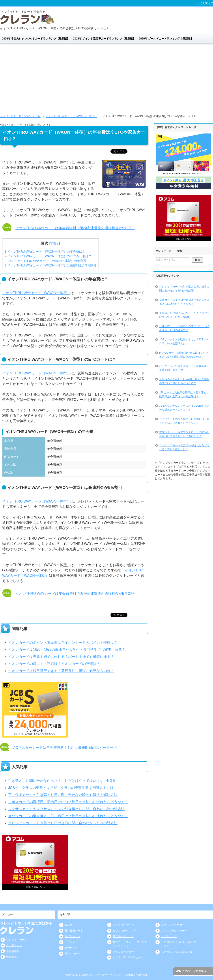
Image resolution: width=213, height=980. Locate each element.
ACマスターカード (124, 925)
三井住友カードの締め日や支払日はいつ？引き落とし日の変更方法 (184, 328)
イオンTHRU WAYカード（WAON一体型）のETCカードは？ (48, 256)
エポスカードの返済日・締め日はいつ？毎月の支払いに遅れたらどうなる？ (68, 802)
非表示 (54, 243)
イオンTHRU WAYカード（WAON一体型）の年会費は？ (45, 252)
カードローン (14, 945)
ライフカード (73, 954)
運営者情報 (13, 951)
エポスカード (169, 936)
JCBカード (71, 925)
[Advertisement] (106, 78)
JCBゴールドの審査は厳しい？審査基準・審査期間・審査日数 (184, 368)
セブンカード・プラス (126, 931)
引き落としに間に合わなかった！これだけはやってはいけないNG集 (62, 781)
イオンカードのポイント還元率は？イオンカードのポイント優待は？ (63, 643)
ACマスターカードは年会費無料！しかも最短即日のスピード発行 (65, 748)
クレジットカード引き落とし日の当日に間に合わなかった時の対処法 (63, 823)
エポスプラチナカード (174, 925)
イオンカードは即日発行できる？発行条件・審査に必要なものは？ (61, 671)
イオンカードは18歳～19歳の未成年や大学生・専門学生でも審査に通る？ (67, 650)
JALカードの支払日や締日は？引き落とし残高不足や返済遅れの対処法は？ (184, 394)
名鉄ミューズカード (125, 952)
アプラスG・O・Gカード (128, 957)
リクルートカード (123, 936)
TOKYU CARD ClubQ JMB (177, 952)
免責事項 (11, 957)
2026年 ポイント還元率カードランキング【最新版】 (104, 39)
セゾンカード (73, 936)
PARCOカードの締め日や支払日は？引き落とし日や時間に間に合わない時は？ (184, 355)
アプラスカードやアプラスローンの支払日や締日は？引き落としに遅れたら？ (184, 434)
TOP (20, 116)
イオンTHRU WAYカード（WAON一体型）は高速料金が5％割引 (50, 265)
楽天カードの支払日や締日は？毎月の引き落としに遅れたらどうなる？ (184, 302)
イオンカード (73, 942)
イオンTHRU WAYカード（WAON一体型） (36, 293)
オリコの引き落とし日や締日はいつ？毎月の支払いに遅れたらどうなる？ (184, 381)
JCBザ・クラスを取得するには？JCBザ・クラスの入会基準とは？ (184, 342)
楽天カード (71, 948)
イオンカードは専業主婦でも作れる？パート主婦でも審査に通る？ (61, 657)
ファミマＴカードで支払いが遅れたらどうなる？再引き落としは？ (184, 447)
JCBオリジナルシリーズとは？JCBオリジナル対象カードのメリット (184, 408)
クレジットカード (17, 940)
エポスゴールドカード (174, 931)
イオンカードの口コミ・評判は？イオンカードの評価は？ (54, 664)
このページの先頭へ (194, 971)
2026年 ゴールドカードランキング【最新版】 (166, 39)
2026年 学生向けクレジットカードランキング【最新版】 (36, 39)
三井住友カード (74, 931)
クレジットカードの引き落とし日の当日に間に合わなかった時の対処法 (184, 289)
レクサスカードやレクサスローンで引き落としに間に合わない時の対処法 (66, 809)
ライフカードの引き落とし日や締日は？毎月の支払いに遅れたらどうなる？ (184, 421)
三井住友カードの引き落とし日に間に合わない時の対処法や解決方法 (63, 795)
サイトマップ (205, 3)
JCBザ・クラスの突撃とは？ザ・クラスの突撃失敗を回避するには (61, 788)
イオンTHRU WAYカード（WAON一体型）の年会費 (48, 261)
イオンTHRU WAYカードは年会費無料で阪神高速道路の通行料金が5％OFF (75, 228)
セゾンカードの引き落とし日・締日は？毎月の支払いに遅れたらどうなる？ (68, 816)
